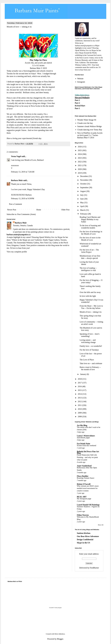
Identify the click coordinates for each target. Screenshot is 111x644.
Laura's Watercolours (86, 436)
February (84, 214)
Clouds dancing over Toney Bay (90, 130)
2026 (80, 147)
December (84, 176)
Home (39, 210)
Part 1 (77, 100)
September (85, 187)
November (84, 180)
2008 (80, 417)
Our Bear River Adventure (88, 536)
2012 (80, 401)
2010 (80, 409)
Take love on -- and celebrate (91, 363)
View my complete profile (17, 252)
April (82, 206)
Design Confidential (85, 540)
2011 (80, 405)
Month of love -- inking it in (91, 312)
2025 (80, 150)
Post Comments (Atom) (26, 214)
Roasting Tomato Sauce (86, 478)
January (83, 374)
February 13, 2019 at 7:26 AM (23, 172)
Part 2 (77, 103)
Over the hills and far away (90, 292)
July (82, 195)
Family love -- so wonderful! (91, 346)
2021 (80, 165)
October (83, 184)
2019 (80, 173)
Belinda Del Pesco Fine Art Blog (88, 452)
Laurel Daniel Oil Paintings (88, 505)
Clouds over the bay (85, 123)
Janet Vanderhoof (84, 466)
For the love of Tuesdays (89, 350)
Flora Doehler (49, 82)
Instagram (81, 82)
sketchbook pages (83, 438)
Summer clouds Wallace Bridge (89, 126)
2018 (80, 379)
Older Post (65, 210)
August (83, 191)
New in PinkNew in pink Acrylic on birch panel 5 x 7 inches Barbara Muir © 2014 (90, 135)
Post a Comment (15, 204)
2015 (80, 390)
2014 (80, 394)
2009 (80, 413)
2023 (80, 158)
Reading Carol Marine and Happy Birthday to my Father (90, 219)
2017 (80, 383)
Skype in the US (83, 543)
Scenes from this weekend (86, 445)
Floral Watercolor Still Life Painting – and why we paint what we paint (87, 457)
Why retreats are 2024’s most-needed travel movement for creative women (88, 488)
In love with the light (88, 296)
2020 (80, 169)
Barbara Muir (17, 180)
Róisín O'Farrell (84, 484)
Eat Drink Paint (83, 444)
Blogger (60, 639)
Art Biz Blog (82, 425)
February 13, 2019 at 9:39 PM (23, 198)
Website (80, 79)
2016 (80, 386)
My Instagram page (84, 499)
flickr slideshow (60, 634)
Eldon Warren (83, 515)
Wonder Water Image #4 (87, 120)
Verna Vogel (16, 156)
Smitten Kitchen (84, 533)
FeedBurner (94, 568)
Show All (101, 525)
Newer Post (12, 210)
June (82, 199)
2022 (80, 162)
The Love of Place (87, 360)
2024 (80, 154)
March (83, 210)
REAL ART (82, 497)
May (82, 203)
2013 (80, 398)
